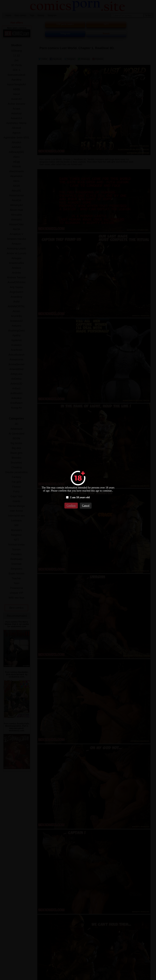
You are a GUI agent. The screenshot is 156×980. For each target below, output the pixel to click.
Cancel (86, 506)
